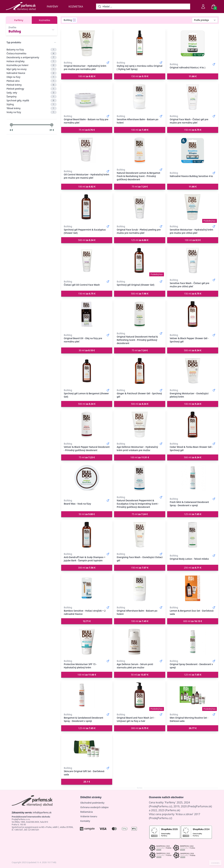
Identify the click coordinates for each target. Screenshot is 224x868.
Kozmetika (76, 7)
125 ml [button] (140, 240)
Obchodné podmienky (92, 803)
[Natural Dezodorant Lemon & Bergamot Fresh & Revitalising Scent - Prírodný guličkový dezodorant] (140, 150)
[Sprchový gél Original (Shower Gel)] (140, 261)
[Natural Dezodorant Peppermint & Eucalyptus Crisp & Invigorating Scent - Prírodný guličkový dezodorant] (140, 478)
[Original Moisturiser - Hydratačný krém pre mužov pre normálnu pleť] (87, 43)
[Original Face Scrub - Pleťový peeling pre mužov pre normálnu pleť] (140, 207)
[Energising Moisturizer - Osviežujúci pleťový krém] (193, 371)
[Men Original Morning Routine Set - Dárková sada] (193, 695)
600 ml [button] (193, 621)
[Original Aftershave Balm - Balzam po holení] (140, 588)
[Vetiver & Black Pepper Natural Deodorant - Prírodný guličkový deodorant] (87, 424)
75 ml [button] (87, 130)
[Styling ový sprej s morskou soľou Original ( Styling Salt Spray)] (140, 43)
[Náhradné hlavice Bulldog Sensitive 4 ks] (193, 150)
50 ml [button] (87, 514)
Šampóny (32, 97)
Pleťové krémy (32, 85)
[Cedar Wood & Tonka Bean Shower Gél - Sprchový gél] (193, 424)
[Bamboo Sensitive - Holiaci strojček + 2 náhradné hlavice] (87, 588)
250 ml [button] (193, 568)
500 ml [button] (87, 240)
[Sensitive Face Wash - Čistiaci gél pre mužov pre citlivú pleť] (193, 261)
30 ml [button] (87, 350)
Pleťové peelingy (32, 89)
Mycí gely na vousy (32, 69)
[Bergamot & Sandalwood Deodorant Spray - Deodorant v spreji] (87, 695)
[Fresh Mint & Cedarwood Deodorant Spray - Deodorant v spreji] (193, 478)
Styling (32, 104)
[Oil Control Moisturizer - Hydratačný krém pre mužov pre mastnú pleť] (87, 150)
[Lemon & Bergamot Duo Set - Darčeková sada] (193, 588)
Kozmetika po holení (32, 65)
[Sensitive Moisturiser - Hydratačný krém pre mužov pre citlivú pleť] (193, 207)
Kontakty (85, 821)
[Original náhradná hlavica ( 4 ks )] (193, 43)
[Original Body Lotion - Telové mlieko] (193, 535)
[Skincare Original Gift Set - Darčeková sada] (87, 749)
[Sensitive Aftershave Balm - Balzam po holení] (140, 97)
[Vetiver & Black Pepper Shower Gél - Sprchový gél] (193, 314)
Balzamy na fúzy (32, 50)
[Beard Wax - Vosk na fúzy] (87, 478)
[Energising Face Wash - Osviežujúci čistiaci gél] (140, 535)
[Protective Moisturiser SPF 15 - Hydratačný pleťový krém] (87, 642)
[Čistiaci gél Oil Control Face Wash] (87, 261)
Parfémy (52, 7)
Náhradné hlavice (32, 73)
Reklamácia (86, 812)
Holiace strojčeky (32, 61)
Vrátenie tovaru (89, 816)
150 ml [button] (140, 76)
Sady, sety (32, 93)
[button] (193, 76)
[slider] (11, 125)
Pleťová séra (32, 81)
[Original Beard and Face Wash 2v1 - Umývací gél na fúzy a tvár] (140, 695)
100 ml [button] (87, 76)
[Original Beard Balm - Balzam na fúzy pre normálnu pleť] (87, 97)
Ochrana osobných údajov (94, 807)
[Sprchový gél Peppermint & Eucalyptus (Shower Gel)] (87, 207)
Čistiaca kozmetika (32, 54)
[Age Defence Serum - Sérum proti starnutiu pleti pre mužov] (140, 642)
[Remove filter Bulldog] (74, 20)
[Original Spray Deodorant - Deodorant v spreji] (193, 642)
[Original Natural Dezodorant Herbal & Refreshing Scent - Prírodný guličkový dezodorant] (140, 314)
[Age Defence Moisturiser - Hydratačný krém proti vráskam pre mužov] (140, 424)
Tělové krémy (32, 108)
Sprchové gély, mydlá (32, 100)
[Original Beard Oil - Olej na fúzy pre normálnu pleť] (87, 314)
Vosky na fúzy (32, 112)
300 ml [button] (87, 568)
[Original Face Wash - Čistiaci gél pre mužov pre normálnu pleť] (193, 97)
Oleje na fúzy (32, 77)
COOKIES (215, 863)
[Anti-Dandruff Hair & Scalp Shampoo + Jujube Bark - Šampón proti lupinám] (87, 535)
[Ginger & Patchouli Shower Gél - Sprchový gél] (140, 371)
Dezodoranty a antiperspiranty (32, 57)
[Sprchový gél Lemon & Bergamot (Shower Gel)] (87, 371)
